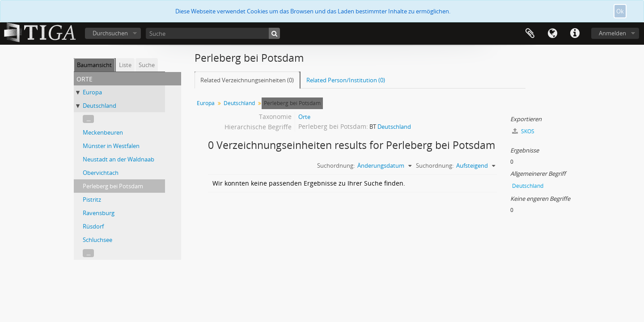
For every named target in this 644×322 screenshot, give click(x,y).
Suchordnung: (336, 165)
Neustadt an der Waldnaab (119, 159)
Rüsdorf (93, 226)
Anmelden (612, 33)
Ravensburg (99, 213)
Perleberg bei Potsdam (113, 186)
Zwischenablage (530, 34)
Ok (620, 11)
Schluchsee (97, 240)
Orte (304, 117)
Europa (92, 92)
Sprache (552, 34)
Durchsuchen (110, 33)
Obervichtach (101, 173)
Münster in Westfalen (111, 146)
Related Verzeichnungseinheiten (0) (247, 80)
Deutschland (100, 106)
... (88, 119)
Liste (125, 65)
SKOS (523, 131)
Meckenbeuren (103, 132)
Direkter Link (575, 34)
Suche (147, 65)
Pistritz (92, 199)
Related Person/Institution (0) (346, 80)
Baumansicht (94, 65)
